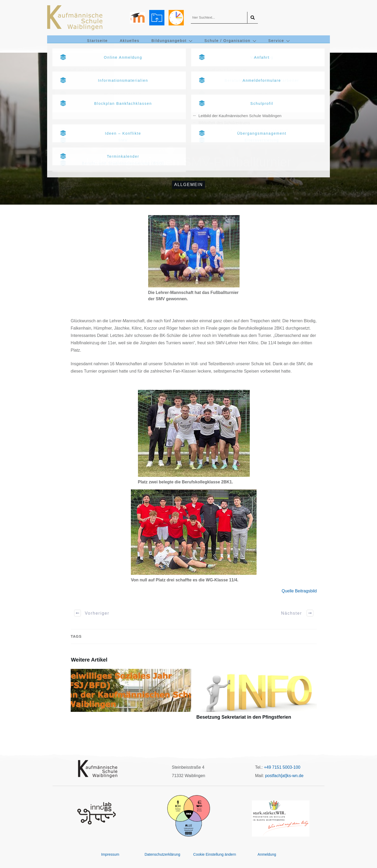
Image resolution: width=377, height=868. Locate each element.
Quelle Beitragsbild (299, 591)
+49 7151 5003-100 (282, 767)
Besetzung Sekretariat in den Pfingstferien (257, 697)
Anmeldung (267, 854)
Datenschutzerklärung (162, 854)
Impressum (110, 854)
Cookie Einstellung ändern (215, 854)
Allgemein (188, 185)
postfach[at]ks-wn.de (284, 776)
